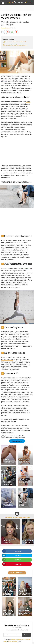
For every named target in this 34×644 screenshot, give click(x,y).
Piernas (25, 430)
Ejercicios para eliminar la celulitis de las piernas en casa (25, 482)
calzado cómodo (7, 360)
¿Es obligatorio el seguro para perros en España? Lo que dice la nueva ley (25, 592)
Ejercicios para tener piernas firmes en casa (7, 483)
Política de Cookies (13, 642)
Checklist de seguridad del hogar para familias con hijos (9, 613)
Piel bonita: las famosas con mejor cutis (17, 517)
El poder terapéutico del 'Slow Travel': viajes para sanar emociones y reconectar (9, 591)
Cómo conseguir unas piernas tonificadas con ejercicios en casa (8, 503)
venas (28, 102)
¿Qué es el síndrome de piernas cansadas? (23, 503)
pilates (28, 245)
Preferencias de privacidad (17, 640)
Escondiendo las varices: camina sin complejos (24, 461)
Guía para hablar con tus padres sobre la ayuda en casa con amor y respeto (25, 612)
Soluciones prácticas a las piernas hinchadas (9, 461)
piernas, (4, 81)
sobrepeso (27, 268)
